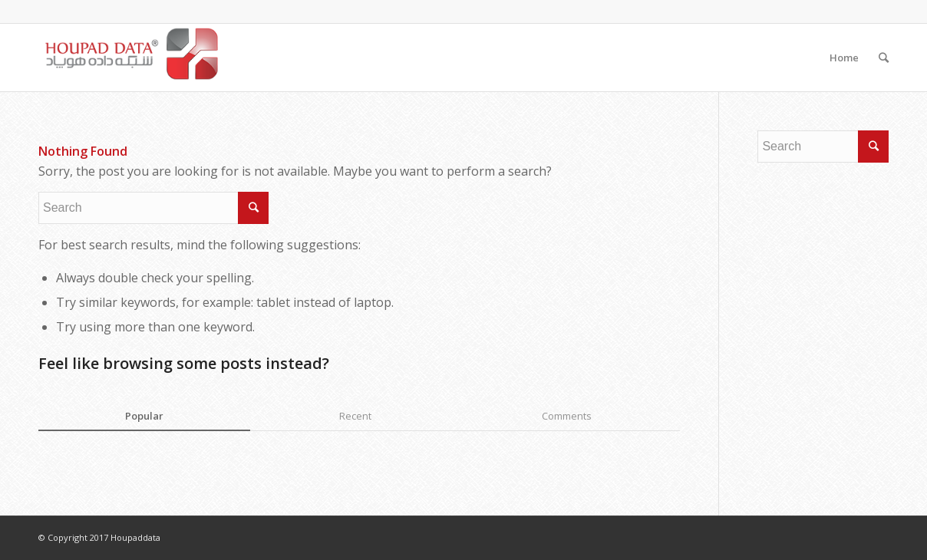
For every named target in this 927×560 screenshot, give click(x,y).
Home (844, 58)
